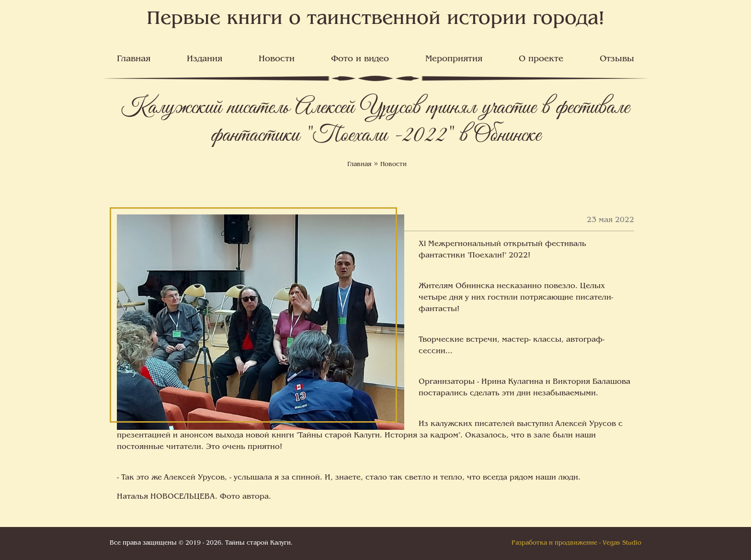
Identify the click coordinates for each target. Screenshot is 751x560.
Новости (277, 59)
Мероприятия (454, 59)
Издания (205, 59)
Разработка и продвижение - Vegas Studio (576, 543)
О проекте (541, 59)
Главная (134, 59)
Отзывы (617, 59)
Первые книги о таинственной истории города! (376, 19)
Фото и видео (360, 59)
